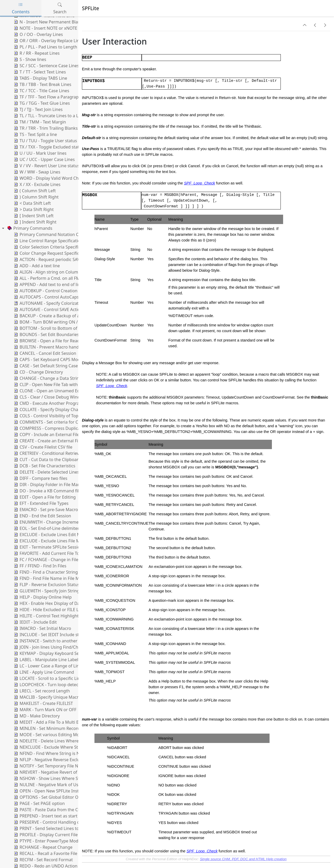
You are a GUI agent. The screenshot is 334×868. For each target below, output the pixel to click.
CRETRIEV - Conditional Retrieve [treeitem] (47, 453)
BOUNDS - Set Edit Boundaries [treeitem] (46, 334)
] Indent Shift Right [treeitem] (35, 222)
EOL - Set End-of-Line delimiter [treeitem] (46, 528)
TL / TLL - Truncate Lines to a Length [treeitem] (51, 116)
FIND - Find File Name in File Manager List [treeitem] (57, 578)
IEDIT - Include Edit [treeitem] (35, 622)
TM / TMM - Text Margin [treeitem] (39, 122)
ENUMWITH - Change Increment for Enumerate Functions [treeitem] (73, 522)
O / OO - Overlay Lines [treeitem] (38, 34)
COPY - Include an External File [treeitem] (46, 435)
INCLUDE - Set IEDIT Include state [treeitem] (49, 635)
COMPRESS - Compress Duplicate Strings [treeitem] (56, 428)
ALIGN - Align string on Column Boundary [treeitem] (57, 272)
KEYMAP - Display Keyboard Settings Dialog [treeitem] (58, 653)
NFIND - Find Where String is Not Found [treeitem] (55, 753)
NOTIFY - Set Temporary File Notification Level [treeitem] (61, 766)
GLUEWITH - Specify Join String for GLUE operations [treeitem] (66, 591)
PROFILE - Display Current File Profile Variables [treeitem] (62, 835)
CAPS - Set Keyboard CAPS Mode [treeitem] (48, 359)
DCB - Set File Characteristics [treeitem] (44, 466)
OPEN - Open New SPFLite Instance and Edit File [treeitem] (63, 791)
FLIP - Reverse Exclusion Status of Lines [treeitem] (54, 585)
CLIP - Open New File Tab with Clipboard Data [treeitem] (60, 385)
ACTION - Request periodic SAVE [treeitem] (47, 259)
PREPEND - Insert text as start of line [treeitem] (52, 816)
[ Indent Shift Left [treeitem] (33, 216)
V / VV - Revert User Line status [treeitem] (46, 166)
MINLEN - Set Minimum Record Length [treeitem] (54, 728)
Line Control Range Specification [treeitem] (48, 241)
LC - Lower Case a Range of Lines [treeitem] (48, 666)
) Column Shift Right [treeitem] (36, 197)
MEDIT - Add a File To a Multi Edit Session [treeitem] (56, 722)
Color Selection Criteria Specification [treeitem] (52, 247)
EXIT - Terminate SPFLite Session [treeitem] (48, 547)
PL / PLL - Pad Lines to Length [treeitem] (45, 47)
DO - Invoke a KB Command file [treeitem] (47, 491)
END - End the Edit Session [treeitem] (42, 516)
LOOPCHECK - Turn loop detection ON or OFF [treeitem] (60, 685)
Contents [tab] (21, 8)
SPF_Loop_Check (199, 183)
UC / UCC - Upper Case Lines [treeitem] (44, 159)
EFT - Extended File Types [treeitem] (41, 503)
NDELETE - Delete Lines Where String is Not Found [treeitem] (65, 741)
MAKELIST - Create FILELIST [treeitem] (43, 703)
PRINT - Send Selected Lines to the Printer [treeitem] (57, 828)
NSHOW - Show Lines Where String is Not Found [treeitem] (63, 778)
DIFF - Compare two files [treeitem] (40, 478)
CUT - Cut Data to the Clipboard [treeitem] (47, 460)
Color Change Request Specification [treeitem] (51, 253)
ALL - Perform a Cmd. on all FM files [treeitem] (51, 278)
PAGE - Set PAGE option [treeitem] (39, 803)
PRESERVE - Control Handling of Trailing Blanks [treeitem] (62, 822)
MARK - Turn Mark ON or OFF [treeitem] (45, 710)
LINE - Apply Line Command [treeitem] (43, 672)
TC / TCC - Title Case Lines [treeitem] (41, 91)
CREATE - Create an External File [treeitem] (47, 441)
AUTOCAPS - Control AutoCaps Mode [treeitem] (52, 297)
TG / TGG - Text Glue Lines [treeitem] (41, 103)
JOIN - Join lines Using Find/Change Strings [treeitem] (58, 647)
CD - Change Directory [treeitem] (38, 372)
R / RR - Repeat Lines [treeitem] (36, 53)
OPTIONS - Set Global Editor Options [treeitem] (52, 797)
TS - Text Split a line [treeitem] (35, 134)
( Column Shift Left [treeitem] (34, 191)
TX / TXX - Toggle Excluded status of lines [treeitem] (56, 147)
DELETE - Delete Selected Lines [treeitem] (46, 472)
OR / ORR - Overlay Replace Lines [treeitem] (48, 41)
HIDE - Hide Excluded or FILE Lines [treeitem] (50, 610)
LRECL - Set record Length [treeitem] (41, 691)
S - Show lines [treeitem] (29, 59)
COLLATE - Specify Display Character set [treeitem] (55, 410)
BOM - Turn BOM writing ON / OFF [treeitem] (50, 322)
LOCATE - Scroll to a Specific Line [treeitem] (48, 678)
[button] (305, 25)
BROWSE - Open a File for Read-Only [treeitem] (52, 341)
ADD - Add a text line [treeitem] (36, 266)
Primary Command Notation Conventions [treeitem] (57, 234)
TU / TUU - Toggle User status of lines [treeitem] (52, 141)
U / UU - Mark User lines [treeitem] (40, 153)
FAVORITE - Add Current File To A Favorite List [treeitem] (60, 553)
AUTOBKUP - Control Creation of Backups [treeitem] (56, 291)
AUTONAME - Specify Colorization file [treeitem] (52, 303)
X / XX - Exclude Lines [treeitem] (37, 184)
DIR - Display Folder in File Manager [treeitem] (51, 485)
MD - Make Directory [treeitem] (36, 716)
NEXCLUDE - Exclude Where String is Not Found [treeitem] (62, 747)
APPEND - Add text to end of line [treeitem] (48, 284)
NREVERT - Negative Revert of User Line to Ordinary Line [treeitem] (71, 772)
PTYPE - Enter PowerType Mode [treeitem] (47, 841)
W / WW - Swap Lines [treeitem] (37, 172)
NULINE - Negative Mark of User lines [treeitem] (53, 785)
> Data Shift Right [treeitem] (33, 209)
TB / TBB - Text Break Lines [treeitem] (42, 84)
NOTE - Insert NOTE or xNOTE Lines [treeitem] (51, 28)
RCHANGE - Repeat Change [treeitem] (43, 847)
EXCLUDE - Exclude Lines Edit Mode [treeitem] (50, 535)
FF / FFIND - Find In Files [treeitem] (40, 566)
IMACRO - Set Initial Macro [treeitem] (42, 628)
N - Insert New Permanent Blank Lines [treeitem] (53, 22)
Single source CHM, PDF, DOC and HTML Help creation (243, 859)
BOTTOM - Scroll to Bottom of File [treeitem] (49, 328)
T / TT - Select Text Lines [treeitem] (39, 72)
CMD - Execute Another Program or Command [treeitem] (61, 403)
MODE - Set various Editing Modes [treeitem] (49, 735)
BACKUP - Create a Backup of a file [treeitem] (50, 316)
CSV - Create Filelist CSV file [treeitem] (43, 447)
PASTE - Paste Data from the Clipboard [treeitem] (53, 810)
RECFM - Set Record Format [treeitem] (43, 860)
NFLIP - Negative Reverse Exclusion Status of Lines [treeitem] (65, 760)
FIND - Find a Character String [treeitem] (45, 572)
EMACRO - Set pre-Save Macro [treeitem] (45, 510)
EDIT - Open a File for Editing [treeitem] (44, 497)
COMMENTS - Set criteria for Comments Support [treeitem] (63, 422)
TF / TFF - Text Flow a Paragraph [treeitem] (47, 97)
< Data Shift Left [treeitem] (32, 203)
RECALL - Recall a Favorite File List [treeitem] (49, 853)
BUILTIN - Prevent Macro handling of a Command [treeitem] (64, 347)
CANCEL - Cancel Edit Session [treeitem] (44, 353)
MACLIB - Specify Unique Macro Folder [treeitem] (54, 697)
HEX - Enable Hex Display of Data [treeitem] (48, 603)
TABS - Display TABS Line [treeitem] (40, 78)
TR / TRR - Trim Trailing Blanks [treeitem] (45, 128)
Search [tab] (60, 8)
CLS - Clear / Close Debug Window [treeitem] (49, 397)
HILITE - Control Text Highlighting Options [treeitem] (57, 616)
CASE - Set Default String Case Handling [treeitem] (55, 366)
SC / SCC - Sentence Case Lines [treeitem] (46, 66)
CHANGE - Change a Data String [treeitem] (47, 378)
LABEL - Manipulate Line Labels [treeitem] (47, 660)
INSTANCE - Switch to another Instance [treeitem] (54, 641)
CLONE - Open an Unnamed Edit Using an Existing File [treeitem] (69, 391)
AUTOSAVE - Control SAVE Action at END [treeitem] (55, 309)
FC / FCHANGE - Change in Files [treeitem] (47, 560)
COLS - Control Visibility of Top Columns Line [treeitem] (59, 416)
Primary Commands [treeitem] (29, 228)
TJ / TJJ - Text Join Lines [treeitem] (38, 109)
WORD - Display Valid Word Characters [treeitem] (54, 178)
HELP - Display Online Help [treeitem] (42, 597)
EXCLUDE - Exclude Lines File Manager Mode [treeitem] (59, 541)
